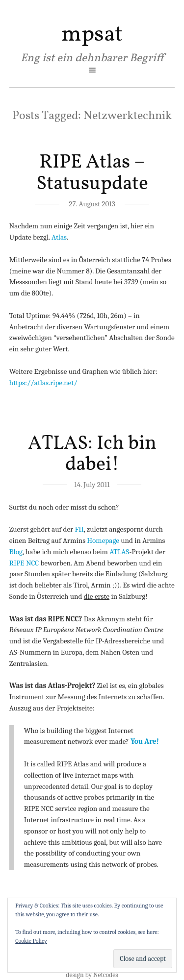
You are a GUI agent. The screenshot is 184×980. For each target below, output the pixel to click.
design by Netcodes (92, 975)
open (92, 70)
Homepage (103, 540)
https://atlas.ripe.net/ (43, 383)
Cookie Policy (31, 941)
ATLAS (119, 552)
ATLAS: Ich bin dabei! (92, 454)
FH (79, 529)
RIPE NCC (24, 563)
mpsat (92, 35)
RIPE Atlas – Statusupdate (92, 173)
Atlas (59, 237)
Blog (16, 552)
